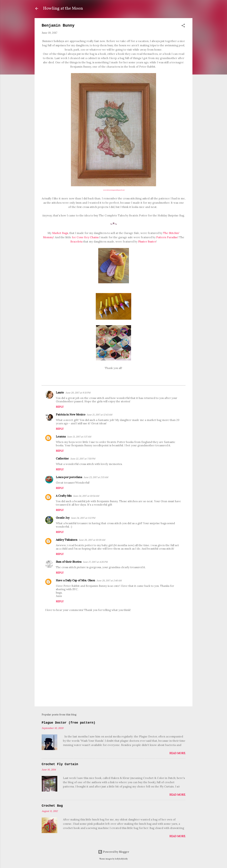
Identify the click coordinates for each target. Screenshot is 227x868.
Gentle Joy (63, 518)
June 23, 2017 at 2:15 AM (96, 477)
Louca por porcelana (69, 477)
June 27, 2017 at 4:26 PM (95, 562)
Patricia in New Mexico (71, 414)
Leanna (61, 436)
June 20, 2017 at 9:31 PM (78, 393)
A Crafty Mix (64, 496)
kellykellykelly (121, 859)
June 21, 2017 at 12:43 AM (99, 415)
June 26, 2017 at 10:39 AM (92, 540)
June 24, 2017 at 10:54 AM (86, 496)
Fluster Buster (147, 242)
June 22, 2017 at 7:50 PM (83, 459)
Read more (177, 753)
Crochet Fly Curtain (60, 764)
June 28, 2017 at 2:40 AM (109, 581)
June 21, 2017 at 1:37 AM (79, 437)
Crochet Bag (52, 806)
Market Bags (60, 233)
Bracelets (76, 242)
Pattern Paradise (167, 237)
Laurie (60, 392)
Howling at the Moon (63, 9)
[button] (183, 26)
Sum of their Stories (69, 562)
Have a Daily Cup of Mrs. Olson (75, 580)
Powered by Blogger (114, 852)
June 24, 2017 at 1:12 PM (83, 518)
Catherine (62, 458)
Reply (60, 407)
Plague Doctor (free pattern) (68, 723)
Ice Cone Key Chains (85, 237)
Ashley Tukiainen (67, 540)
